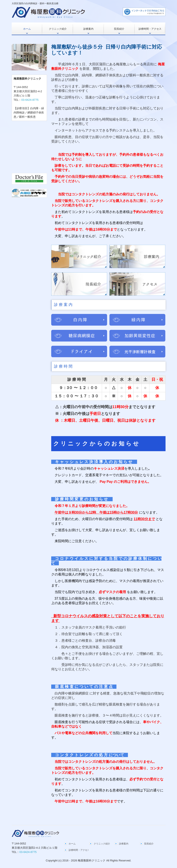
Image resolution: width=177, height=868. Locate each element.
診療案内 (88, 29)
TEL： (26, 100)
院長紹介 (119, 29)
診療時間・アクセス (150, 29)
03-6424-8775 (30, 100)
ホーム (27, 29)
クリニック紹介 (58, 29)
